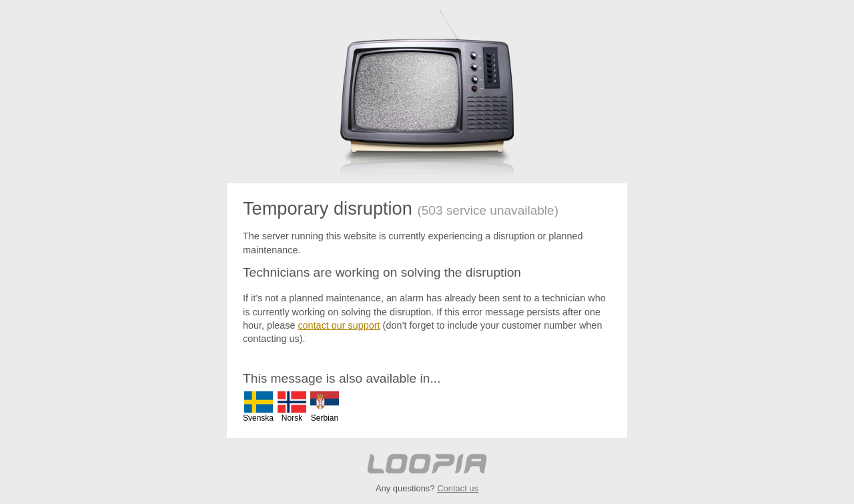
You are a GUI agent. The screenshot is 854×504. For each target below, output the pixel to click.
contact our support (339, 325)
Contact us (458, 488)
